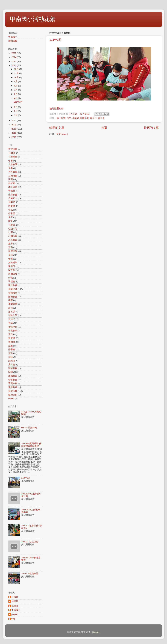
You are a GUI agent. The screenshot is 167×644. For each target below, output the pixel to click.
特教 (11, 278)
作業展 (76, 118)
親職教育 (13, 376)
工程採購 (13, 149)
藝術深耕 (13, 395)
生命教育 (13, 195)
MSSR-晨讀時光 (29, 428)
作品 (69, 118)
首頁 (104, 128)
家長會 (101, 118)
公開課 (12, 153)
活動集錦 (13, 41)
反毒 (11, 168)
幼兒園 (12, 183)
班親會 (12, 282)
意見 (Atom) (62, 134)
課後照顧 (13, 368)
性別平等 (13, 229)
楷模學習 (13, 327)
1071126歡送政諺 (30, 574)
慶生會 (12, 365)
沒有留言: (85, 114)
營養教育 (13, 380)
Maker (11, 399)
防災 (11, 221)
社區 (11, 232)
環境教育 (13, 387)
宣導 (11, 244)
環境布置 (13, 383)
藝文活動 (13, 391)
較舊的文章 (151, 128)
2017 (14, 137)
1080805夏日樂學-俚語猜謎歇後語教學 (31, 445)
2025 (14, 53)
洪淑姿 (15, 606)
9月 (16, 81)
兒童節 (12, 225)
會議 (11, 323)
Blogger (96, 632)
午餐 (11, 161)
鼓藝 (11, 346)
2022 (14, 65)
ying (13, 619)
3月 (16, 107)
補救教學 (13, 331)
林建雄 (15, 601)
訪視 (11, 308)
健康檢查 (13, 293)
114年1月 (26, 478)
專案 (11, 300)
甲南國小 (13, 37)
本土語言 (61, 118)
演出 (11, 353)
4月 (16, 98)
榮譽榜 (12, 350)
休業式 (12, 202)
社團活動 (85, 118)
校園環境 (13, 274)
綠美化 (12, 361)
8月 (16, 86)
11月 (17, 73)
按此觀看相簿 (57, 109)
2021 (14, 120)
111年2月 (56, 40)
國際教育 (13, 297)
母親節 (12, 191)
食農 (11, 259)
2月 (16, 111)
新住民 (12, 319)
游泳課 (12, 312)
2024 (14, 57)
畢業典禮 (13, 304)
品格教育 (13, 240)
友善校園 (13, 164)
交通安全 (13, 198)
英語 (11, 255)
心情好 (15, 597)
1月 (16, 115)
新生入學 (13, 315)
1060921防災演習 (30, 542)
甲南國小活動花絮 (33, 19)
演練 (11, 357)
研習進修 (13, 251)
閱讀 (11, 372)
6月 (16, 94)
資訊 (11, 334)
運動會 (12, 342)
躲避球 (12, 338)
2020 (14, 125)
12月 (17, 69)
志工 (11, 217)
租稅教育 (13, 285)
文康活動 (13, 176)
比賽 (11, 179)
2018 (14, 133)
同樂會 (12, 206)
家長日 (93, 118)
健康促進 (13, 289)
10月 (17, 77)
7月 (16, 90)
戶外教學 (13, 172)
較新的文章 (57, 128)
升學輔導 (13, 157)
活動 (11, 247)
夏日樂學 (13, 263)
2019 (14, 129)
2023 (14, 61)
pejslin (15, 614)
